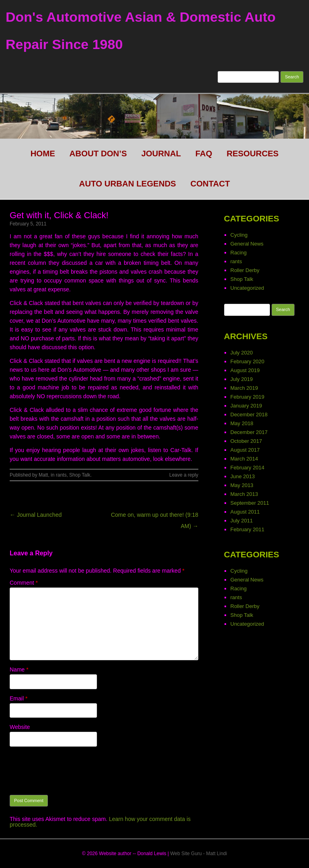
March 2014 (244, 459)
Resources (252, 154)
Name (19, 669)
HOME (43, 154)
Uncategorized (247, 288)
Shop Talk (80, 475)
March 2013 (244, 494)
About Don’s (98, 154)
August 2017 (245, 450)
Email (19, 698)
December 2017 (249, 432)
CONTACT (210, 184)
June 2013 (243, 476)
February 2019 (248, 397)
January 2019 (246, 406)
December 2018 (249, 415)
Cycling (239, 235)
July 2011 (242, 521)
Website (20, 727)
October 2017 (246, 441)
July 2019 (242, 379)
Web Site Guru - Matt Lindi (199, 854)
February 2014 (248, 468)
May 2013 (242, 485)
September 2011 (250, 503)
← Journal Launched (36, 515)
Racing (239, 253)
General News (247, 244)
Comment (24, 583)
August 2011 (245, 512)
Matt (43, 475)
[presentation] (71, 771)
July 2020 (242, 353)
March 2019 (244, 388)
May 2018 (242, 423)
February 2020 (248, 361)
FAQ (204, 154)
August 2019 (245, 370)
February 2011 (248, 529)
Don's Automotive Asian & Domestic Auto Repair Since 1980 (141, 31)
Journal (161, 154)
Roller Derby (245, 270)
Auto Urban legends (128, 184)
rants (61, 475)
